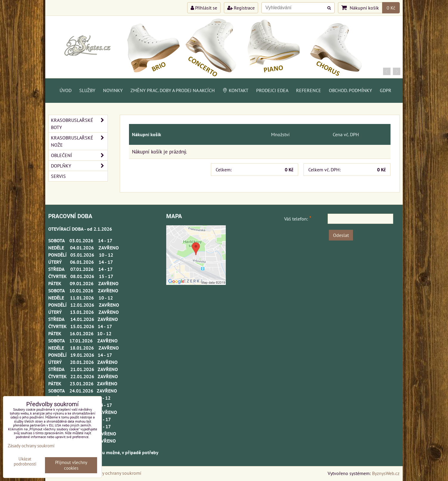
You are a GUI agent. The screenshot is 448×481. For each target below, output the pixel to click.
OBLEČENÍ (79, 155)
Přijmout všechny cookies (71, 465)
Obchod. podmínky (350, 90)
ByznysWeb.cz (386, 473)
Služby (87, 90)
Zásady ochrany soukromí (116, 473)
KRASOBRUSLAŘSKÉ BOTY (79, 124)
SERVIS (58, 176)
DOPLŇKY (79, 166)
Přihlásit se (204, 8)
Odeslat (341, 235)
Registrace (241, 8)
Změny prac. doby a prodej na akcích (173, 90)
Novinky (113, 90)
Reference (309, 90)
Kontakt (235, 90)
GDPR (386, 90)
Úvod (66, 90)
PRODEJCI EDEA (272, 90)
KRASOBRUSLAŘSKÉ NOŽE (79, 141)
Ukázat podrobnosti (25, 461)
